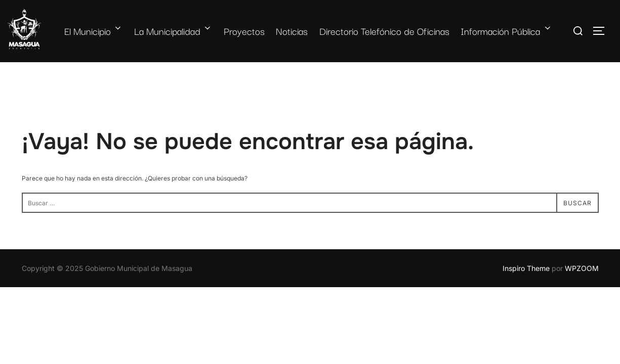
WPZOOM (582, 268)
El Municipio (94, 31)
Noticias (292, 31)
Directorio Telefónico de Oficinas (384, 31)
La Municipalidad (173, 31)
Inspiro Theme (526, 268)
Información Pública (506, 31)
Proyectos (244, 31)
